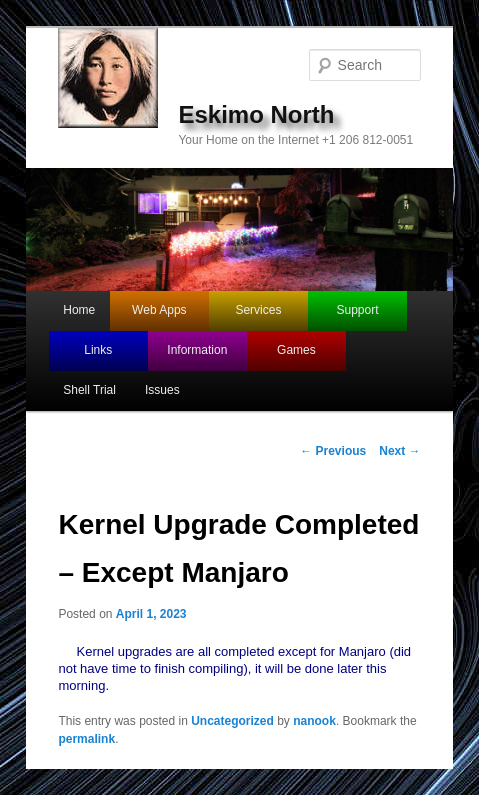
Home (79, 310)
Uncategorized (232, 721)
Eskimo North (256, 114)
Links (98, 350)
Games (296, 350)
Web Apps (159, 310)
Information (197, 350)
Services (258, 310)
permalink (86, 739)
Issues (162, 390)
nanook (314, 721)
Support (358, 310)
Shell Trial (89, 390)
